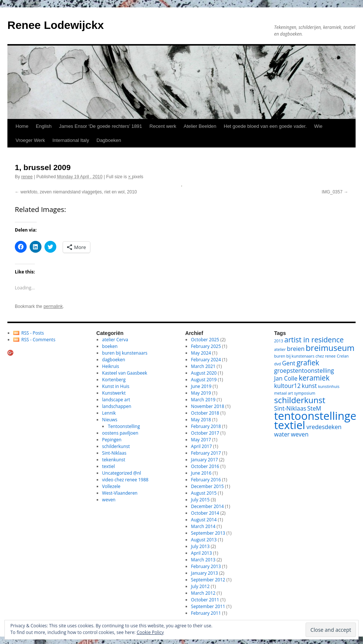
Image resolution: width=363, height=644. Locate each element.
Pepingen (112, 440)
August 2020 (204, 373)
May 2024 (201, 353)
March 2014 (203, 526)
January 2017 (205, 460)
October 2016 (205, 466)
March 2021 (203, 366)
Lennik (109, 413)
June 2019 (201, 386)
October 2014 (205, 513)
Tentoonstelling (124, 426)
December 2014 (208, 506)
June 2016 (201, 473)
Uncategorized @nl (122, 473)
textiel (109, 466)
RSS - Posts (33, 333)
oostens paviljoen (120, 433)
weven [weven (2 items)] (300, 434)
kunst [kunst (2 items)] (309, 386)
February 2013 (206, 566)
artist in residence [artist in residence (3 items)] (314, 340)
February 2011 (206, 613)
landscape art (116, 400)
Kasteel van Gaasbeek (125, 373)
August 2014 (204, 520)
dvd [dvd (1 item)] (277, 364)
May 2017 (201, 440)
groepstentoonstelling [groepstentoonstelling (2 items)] (304, 371)
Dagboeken (109, 140)
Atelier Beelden (200, 126)
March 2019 (203, 400)
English (44, 126)
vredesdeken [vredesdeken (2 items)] (324, 427)
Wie (318, 126)
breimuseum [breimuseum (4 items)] (330, 348)
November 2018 (208, 406)
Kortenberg (114, 380)
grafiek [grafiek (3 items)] (308, 363)
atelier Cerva (115, 340)
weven (109, 500)
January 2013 (205, 573)
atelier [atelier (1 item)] (280, 349)
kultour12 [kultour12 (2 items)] (287, 386)
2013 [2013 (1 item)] (279, 341)
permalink (53, 306)
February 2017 (206, 453)
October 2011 (205, 600)
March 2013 (203, 560)
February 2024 (206, 360)
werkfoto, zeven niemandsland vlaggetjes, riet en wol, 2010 (79, 192)
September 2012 (208, 580)
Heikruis (111, 366)
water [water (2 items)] (282, 434)
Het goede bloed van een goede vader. (265, 126)
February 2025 (206, 346)
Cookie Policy (150, 632)
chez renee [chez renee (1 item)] (326, 356)
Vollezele (111, 486)
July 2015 (200, 500)
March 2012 (203, 593)
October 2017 (205, 433)
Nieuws (110, 420)
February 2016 (206, 480)
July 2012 (200, 586)
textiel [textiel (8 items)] (290, 425)
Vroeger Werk (30, 140)
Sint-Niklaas (114, 453)
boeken (110, 346)
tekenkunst (114, 460)
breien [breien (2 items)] (296, 349)
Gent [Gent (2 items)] (289, 363)
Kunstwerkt (114, 393)
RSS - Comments (39, 340)
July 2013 (200, 546)
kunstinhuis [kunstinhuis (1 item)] (329, 386)
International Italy (71, 140)
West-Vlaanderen (120, 493)
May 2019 (201, 393)
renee (27, 177)
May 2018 (201, 420)
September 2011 (208, 606)
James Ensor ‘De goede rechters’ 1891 (100, 126)
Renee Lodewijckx (56, 25)
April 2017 (202, 446)
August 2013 (204, 540)
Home (22, 126)
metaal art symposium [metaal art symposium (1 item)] (295, 393)
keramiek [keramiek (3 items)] (314, 378)
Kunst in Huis (116, 386)
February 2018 (206, 426)
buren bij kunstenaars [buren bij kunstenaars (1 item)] (294, 356)
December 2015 (208, 486)
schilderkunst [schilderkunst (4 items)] (300, 400)
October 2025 (205, 340)
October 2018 (205, 413)
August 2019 (204, 380)
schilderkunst (116, 446)
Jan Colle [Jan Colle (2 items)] (286, 378)
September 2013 (208, 533)
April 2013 (202, 553)
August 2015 (204, 493)
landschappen (117, 406)
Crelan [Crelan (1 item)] (343, 356)
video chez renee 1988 (125, 480)
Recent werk (163, 126)
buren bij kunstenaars (125, 353)
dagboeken (114, 360)
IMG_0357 (332, 192)
